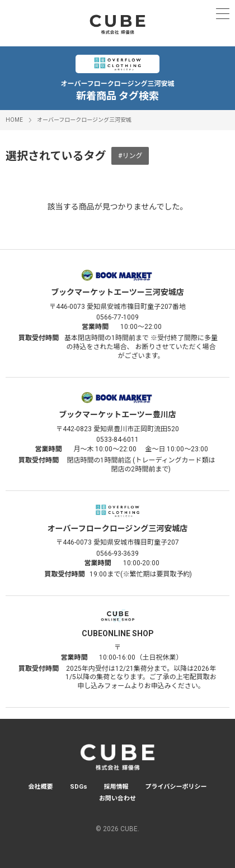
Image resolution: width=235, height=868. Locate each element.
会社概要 (41, 787)
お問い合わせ (117, 798)
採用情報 (116, 787)
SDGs (79, 787)
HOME (14, 120)
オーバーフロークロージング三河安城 (84, 120)
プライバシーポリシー (176, 787)
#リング (130, 156)
